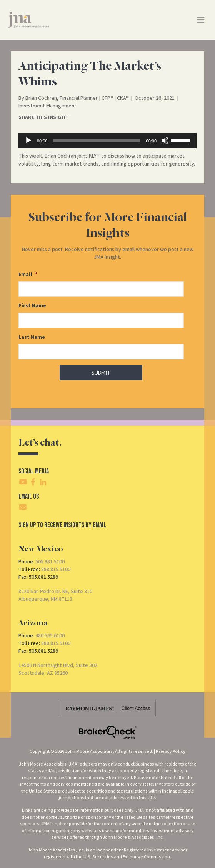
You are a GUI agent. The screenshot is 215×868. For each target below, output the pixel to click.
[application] (107, 141)
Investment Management (47, 106)
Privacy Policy (171, 752)
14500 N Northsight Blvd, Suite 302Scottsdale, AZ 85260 (58, 669)
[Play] (28, 141)
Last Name (32, 337)
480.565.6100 (50, 636)
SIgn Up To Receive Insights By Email (62, 525)
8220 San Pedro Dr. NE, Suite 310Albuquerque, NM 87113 (55, 595)
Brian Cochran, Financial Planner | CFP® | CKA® (77, 98)
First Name (32, 306)
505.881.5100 (50, 562)
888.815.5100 (56, 570)
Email (28, 275)
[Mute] (165, 141)
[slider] (97, 141)
